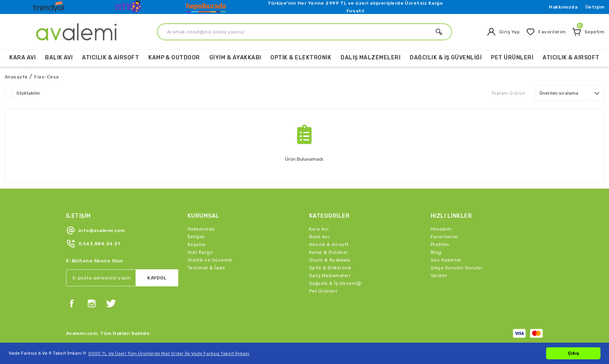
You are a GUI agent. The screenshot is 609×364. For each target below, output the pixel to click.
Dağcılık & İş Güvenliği (335, 283)
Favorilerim (444, 237)
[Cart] (588, 32)
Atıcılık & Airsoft (329, 244)
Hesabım (441, 229)
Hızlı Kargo (200, 252)
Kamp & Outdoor (329, 252)
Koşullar (197, 244)
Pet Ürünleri (323, 291)
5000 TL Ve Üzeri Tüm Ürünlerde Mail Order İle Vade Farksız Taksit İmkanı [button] (169, 354)
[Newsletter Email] (122, 278)
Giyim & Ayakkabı (330, 260)
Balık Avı (319, 237)
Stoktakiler (28, 93)
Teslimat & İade (206, 268)
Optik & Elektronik (330, 268)
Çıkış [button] (573, 353)
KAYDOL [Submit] (157, 278)
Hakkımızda (563, 7)
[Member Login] (503, 32)
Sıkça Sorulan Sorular (457, 268)
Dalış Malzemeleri (330, 276)
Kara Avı (319, 229)
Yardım (439, 276)
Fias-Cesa (46, 77)
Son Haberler (446, 260)
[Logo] (49, 5)
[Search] (304, 32)
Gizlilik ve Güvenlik (210, 260)
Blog (436, 252)
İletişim (595, 7)
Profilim (440, 244)
